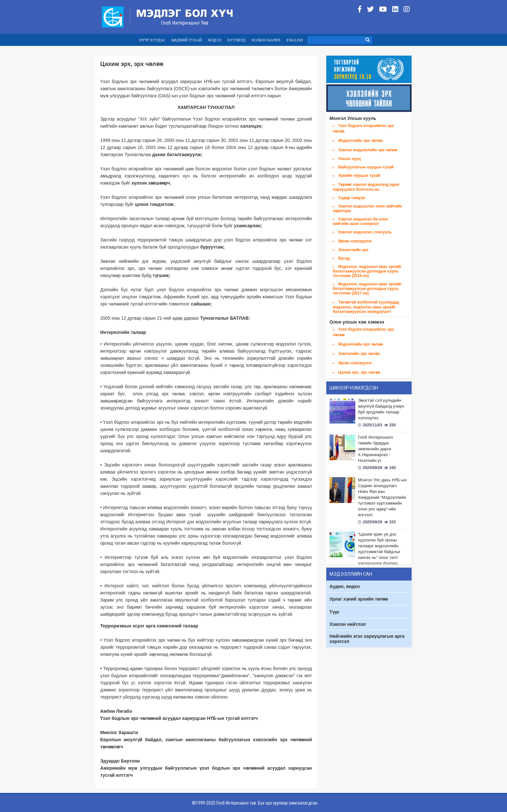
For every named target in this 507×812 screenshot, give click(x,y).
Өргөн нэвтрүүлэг (355, 241)
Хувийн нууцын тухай (359, 176)
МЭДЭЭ (214, 40)
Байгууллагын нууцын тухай (366, 167)
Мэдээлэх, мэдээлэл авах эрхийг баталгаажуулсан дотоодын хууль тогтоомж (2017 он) (367, 289)
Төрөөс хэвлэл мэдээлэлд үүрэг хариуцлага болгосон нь (366, 187)
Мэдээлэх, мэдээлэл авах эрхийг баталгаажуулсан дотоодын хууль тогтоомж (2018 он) (367, 271)
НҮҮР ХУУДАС (152, 40)
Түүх (334, 612)
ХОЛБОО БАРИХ (266, 40)
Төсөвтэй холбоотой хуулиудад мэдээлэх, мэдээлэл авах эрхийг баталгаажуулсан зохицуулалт (366, 307)
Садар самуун (352, 198)
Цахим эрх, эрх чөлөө (359, 372)
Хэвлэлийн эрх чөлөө (359, 354)
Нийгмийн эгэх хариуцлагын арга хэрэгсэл (367, 639)
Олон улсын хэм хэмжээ (357, 322)
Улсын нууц (350, 159)
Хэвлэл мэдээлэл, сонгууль (365, 232)
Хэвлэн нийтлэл (348, 624)
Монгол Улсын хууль (353, 118)
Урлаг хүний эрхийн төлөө (359, 599)
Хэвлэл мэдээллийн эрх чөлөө (368, 150)
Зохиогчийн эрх (353, 250)
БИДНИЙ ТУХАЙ (187, 40)
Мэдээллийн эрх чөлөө (360, 141)
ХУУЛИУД (236, 40)
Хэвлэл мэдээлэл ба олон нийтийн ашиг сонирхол (360, 221)
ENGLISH (295, 40)
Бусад (344, 258)
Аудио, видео (345, 586)
